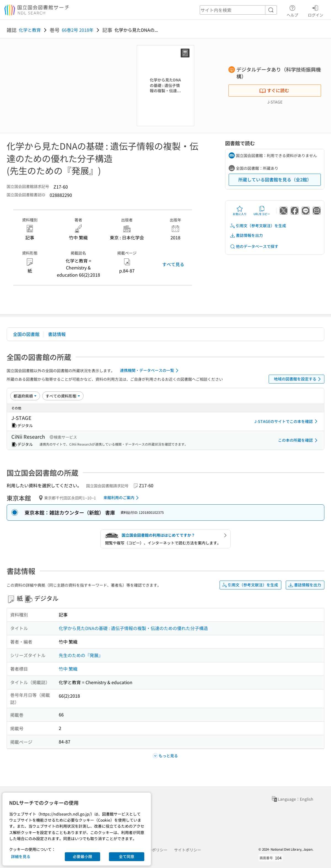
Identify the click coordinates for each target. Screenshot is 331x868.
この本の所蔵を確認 (299, 440)
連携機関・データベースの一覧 (150, 371)
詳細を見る (21, 856)
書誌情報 (57, 334)
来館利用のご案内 (122, 498)
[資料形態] (63, 396)
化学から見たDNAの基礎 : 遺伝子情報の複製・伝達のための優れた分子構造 (133, 628)
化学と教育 (30, 30)
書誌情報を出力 (246, 235)
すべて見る (173, 264)
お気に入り (240, 211)
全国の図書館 (26, 334)
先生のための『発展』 (81, 655)
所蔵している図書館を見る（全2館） (275, 179)
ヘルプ (292, 10)
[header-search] (238, 10)
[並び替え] (25, 396)
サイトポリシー (188, 850)
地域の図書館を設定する (298, 379)
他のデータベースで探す (254, 246)
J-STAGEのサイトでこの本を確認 (287, 421)
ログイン (316, 10)
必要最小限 (82, 856)
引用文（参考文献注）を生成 (258, 226)
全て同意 (127, 856)
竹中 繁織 (68, 669)
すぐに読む (274, 90)
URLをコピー (262, 211)
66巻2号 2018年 (78, 30)
